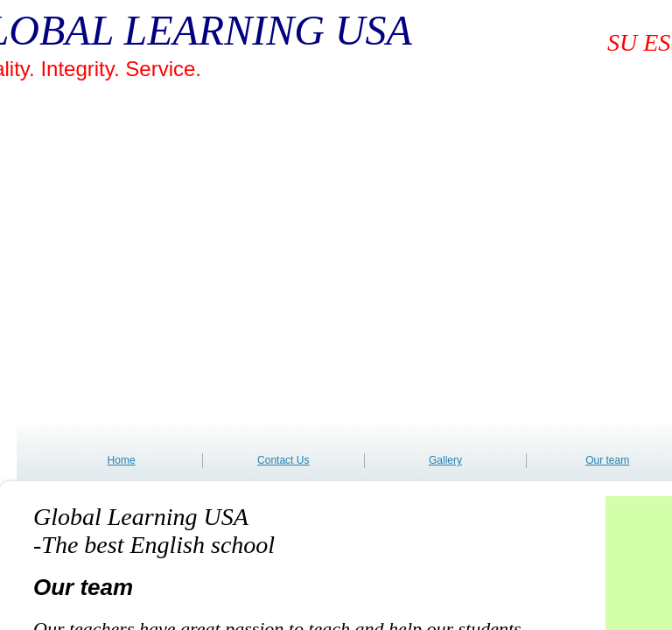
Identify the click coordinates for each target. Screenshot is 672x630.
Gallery (445, 460)
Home (122, 460)
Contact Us (283, 460)
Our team (607, 460)
